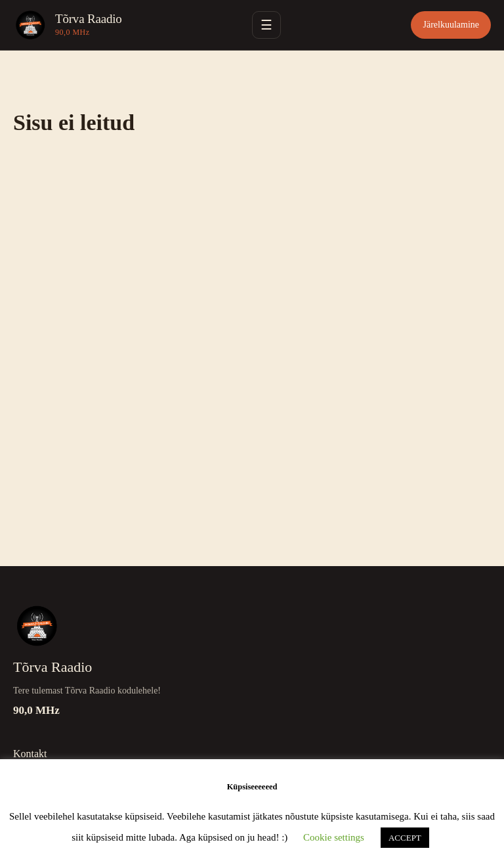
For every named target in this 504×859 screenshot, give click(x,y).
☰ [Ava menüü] (266, 25)
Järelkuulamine (451, 25)
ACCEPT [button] (405, 838)
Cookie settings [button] (334, 837)
